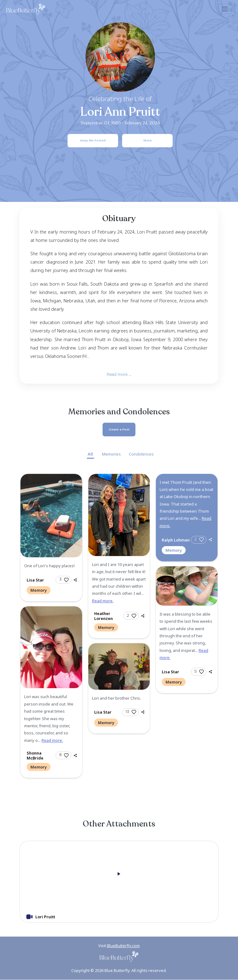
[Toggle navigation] (225, 9)
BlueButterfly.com (123, 946)
